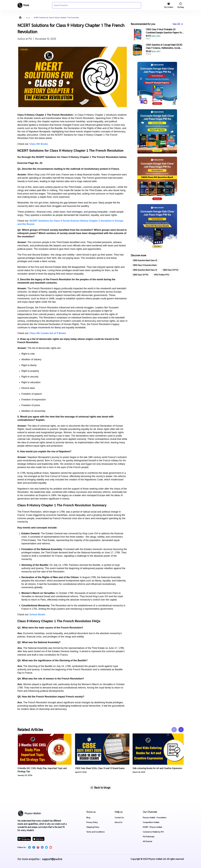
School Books (37, 615)
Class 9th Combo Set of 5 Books (48, 333)
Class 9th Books (39, 144)
